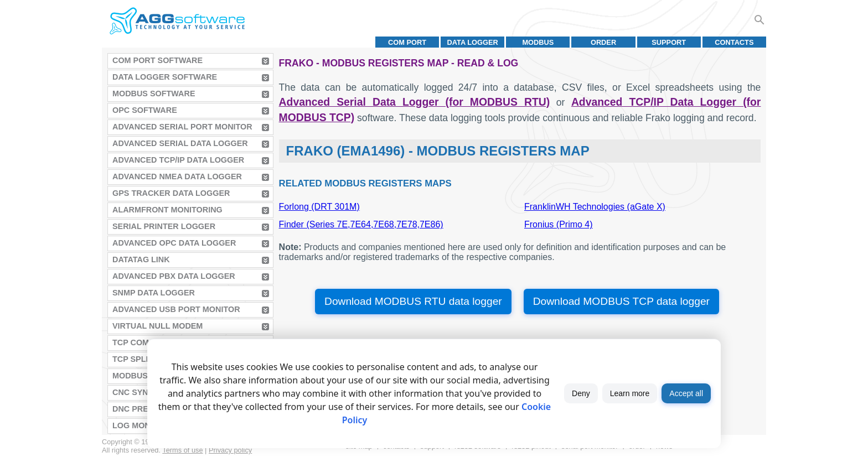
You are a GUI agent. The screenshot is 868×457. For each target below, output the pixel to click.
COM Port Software (157, 60)
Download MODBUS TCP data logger (621, 301)
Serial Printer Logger (164, 226)
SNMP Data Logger (154, 293)
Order (603, 42)
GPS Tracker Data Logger (171, 193)
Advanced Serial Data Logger (180, 143)
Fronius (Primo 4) (559, 224)
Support (669, 42)
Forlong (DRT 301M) (319, 207)
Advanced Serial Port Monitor (182, 127)
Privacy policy (230, 450)
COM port (407, 42)
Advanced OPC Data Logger (174, 243)
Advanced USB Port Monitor (176, 309)
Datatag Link (141, 259)
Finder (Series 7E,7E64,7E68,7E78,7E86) (361, 224)
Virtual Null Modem (157, 326)
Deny (581, 393)
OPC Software (145, 110)
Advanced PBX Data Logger (174, 276)
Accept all (686, 393)
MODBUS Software (154, 94)
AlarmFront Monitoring (167, 210)
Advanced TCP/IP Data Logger (178, 160)
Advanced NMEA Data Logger (177, 176)
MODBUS (538, 42)
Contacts (734, 42)
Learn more (630, 393)
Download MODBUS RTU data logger (413, 301)
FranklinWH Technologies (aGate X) (595, 207)
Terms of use (182, 450)
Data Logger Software (165, 77)
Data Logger (473, 42)
